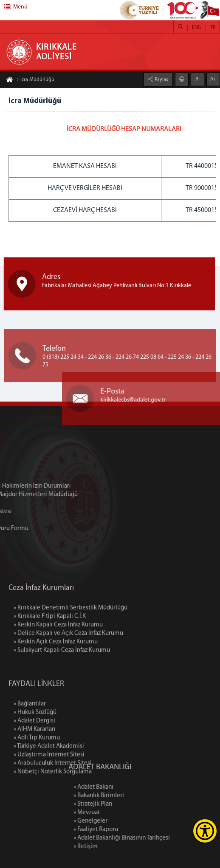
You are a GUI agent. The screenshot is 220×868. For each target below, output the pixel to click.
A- (198, 79)
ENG (197, 28)
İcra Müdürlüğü (35, 80)
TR (213, 28)
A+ (213, 79)
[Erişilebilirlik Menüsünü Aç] (205, 831)
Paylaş (161, 79)
